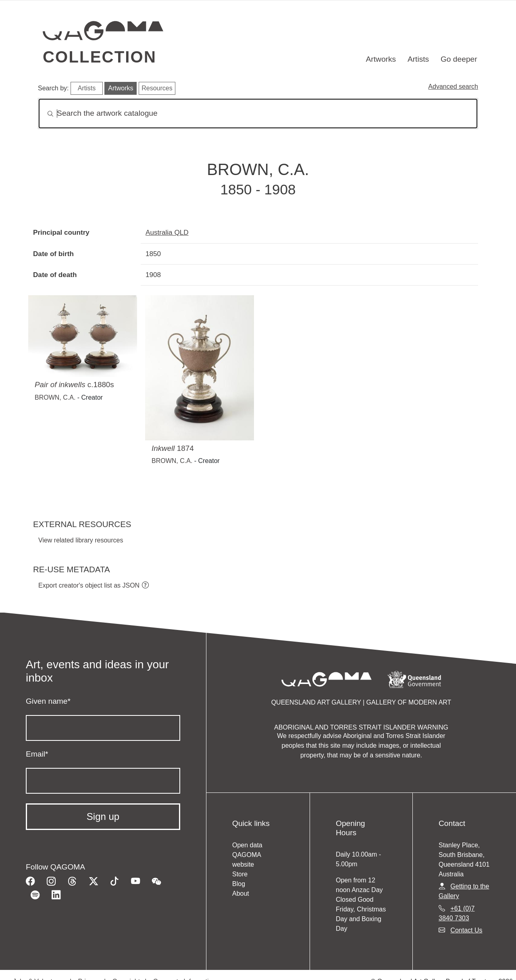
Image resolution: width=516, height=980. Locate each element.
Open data (247, 845)
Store (240, 874)
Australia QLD (167, 232)
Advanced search (453, 87)
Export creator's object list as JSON (89, 585)
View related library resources (81, 540)
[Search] (258, 114)
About (241, 893)
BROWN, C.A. (55, 397)
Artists (418, 59)
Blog (239, 884)
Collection (100, 57)
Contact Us (466, 930)
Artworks (381, 59)
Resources (157, 88)
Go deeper (459, 59)
